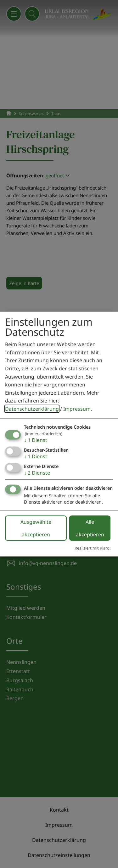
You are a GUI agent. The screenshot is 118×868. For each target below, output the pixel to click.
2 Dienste (37, 473)
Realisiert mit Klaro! (93, 548)
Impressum (77, 409)
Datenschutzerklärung (32, 409)
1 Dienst (36, 440)
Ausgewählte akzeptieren (36, 528)
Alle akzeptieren (90, 528)
